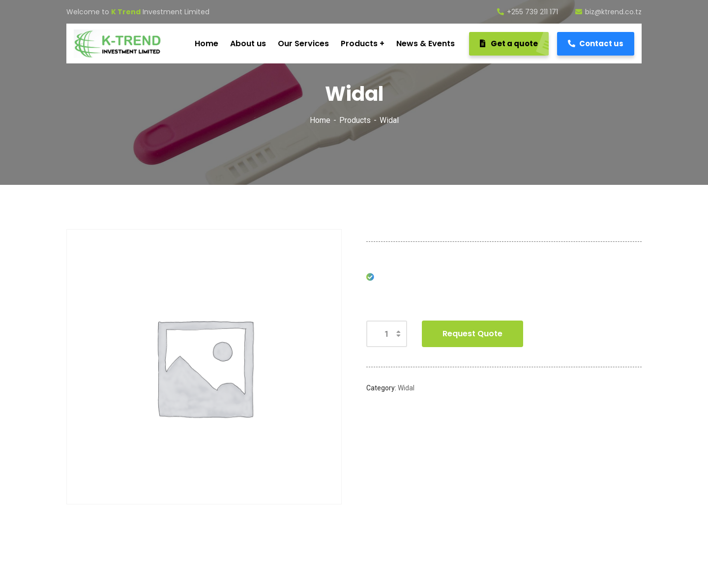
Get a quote (514, 44)
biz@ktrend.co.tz (608, 12)
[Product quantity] (387, 334)
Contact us (596, 44)
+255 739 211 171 (528, 12)
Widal (406, 388)
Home (320, 120)
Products (355, 120)
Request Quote (472, 334)
